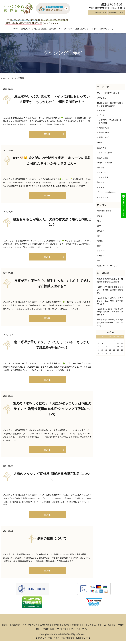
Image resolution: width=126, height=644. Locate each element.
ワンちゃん (102, 98)
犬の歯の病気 (104, 128)
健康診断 (101, 182)
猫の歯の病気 (104, 132)
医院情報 (24, 29)
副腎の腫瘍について (52, 541)
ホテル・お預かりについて (78, 29)
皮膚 (99, 245)
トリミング (62, 29)
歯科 (99, 236)
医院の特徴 (102, 148)
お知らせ (102, 110)
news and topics (104, 211)
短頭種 (100, 241)
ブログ (93, 29)
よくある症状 (103, 177)
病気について (103, 260)
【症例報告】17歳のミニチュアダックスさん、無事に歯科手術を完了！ (110, 301)
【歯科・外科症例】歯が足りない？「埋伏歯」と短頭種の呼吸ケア (110, 290)
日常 (99, 226)
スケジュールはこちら (98, 12)
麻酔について (104, 137)
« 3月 (99, 332)
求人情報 (103, 29)
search (113, 29)
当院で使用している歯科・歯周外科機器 (110, 121)
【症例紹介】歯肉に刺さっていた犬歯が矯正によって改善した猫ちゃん (110, 312)
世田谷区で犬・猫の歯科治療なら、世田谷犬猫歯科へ (110, 104)
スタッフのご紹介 (104, 152)
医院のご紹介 (103, 158)
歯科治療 (52, 29)
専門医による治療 (39, 29)
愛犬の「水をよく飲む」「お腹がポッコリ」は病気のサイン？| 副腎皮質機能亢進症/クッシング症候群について (52, 411)
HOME (16, 29)
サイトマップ (103, 197)
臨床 (99, 221)
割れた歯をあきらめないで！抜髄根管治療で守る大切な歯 (110, 280)
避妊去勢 (101, 231)
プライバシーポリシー (106, 192)
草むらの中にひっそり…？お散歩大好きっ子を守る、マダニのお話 (110, 322)
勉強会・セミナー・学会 (107, 265)
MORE (47, 134)
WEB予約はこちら (116, 12)
